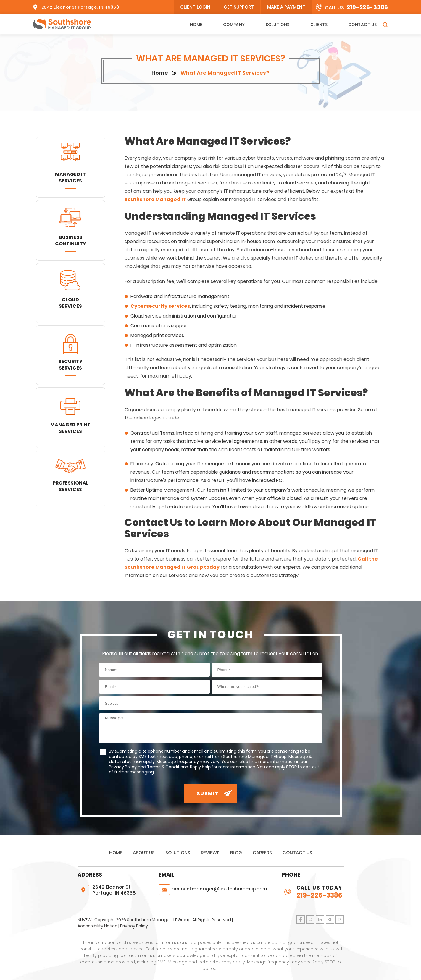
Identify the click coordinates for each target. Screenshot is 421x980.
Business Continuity (71, 240)
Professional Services (71, 486)
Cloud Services (70, 303)
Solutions (278, 25)
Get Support (239, 7)
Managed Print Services (70, 428)
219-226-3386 (367, 7)
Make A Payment (286, 7)
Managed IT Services (70, 178)
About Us (144, 853)
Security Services (71, 365)
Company (234, 25)
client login (195, 7)
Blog (236, 853)
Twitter (310, 919)
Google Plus (330, 919)
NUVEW (85, 920)
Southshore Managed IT (155, 199)
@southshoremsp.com (219, 889)
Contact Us (363, 25)
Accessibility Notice (97, 926)
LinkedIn (320, 919)
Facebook (301, 919)
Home (196, 25)
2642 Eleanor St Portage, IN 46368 (80, 7)
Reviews (210, 853)
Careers (262, 853)
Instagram (340, 919)
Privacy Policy (134, 926)
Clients (319, 25)
